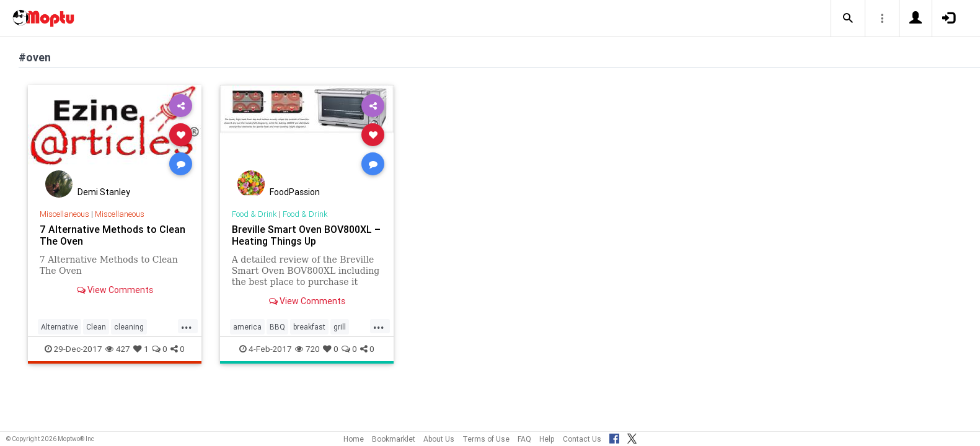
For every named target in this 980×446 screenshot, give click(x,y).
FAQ (524, 439)
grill (340, 327)
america (247, 327)
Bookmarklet (394, 439)
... (187, 326)
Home (354, 439)
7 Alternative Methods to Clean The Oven (113, 235)
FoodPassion (295, 192)
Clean (96, 327)
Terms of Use (486, 439)
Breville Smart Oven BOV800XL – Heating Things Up (306, 235)
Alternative (60, 327)
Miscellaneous (64, 214)
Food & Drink (254, 214)
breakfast (309, 327)
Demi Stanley (104, 192)
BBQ (277, 327)
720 (307, 349)
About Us (439, 439)
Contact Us (582, 439)
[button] (848, 19)
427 (118, 349)
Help (547, 439)
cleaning (129, 327)
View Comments (115, 290)
